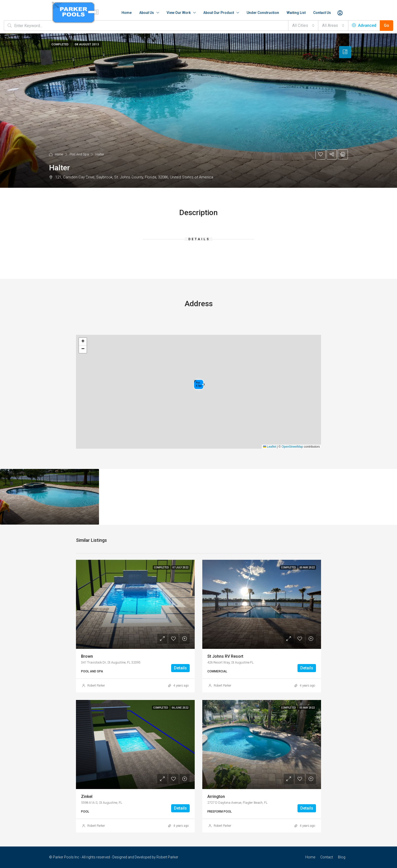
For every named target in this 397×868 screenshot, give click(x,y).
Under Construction (263, 13)
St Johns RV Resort (225, 656)
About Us (147, 13)
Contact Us (322, 13)
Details (180, 668)
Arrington (216, 797)
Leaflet (270, 447)
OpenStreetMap (292, 447)
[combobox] (303, 26)
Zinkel (87, 797)
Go (386, 25)
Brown (87, 656)
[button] (199, 384)
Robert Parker (96, 686)
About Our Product (219, 13)
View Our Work (179, 13)
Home (127, 13)
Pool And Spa (79, 154)
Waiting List (296, 13)
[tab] (345, 52)
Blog (342, 857)
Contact (327, 857)
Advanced (364, 25)
